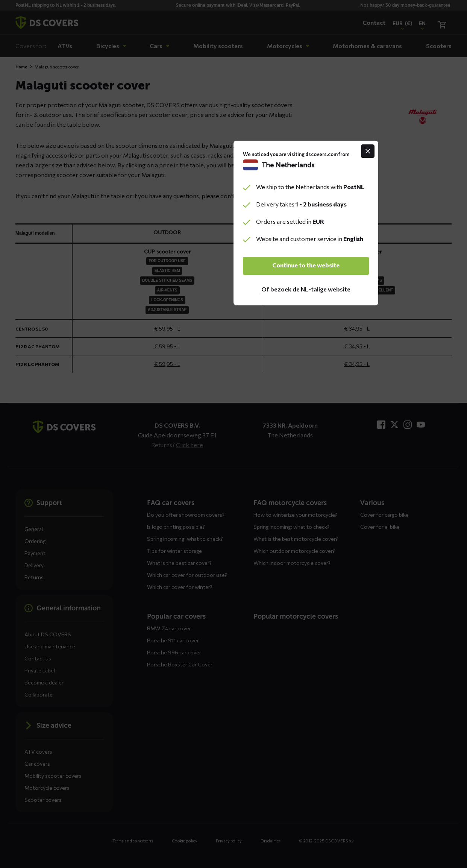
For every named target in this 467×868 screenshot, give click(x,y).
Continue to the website (234, 476)
